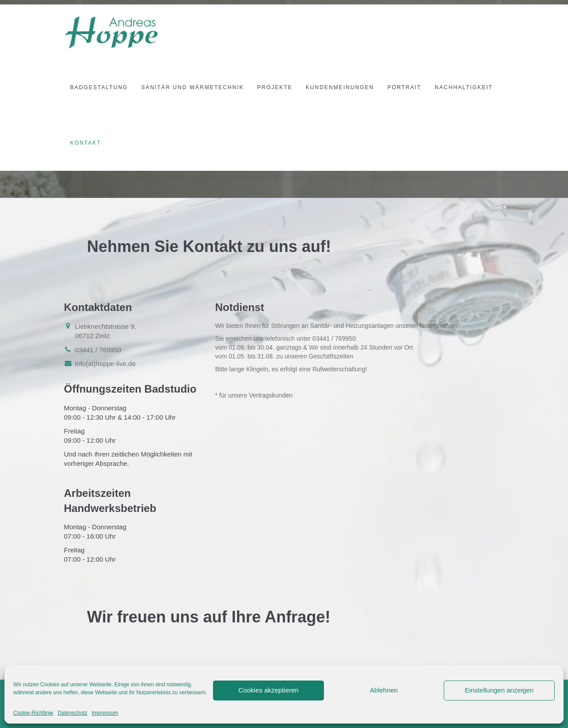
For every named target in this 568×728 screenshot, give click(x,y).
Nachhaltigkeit (463, 87)
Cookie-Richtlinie (33, 713)
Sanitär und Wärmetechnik (192, 87)
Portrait (404, 87)
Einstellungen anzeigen (499, 690)
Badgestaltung (99, 87)
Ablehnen (384, 690)
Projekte (275, 87)
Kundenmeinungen (340, 87)
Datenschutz (73, 713)
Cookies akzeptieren (268, 690)
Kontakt (86, 143)
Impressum (105, 713)
